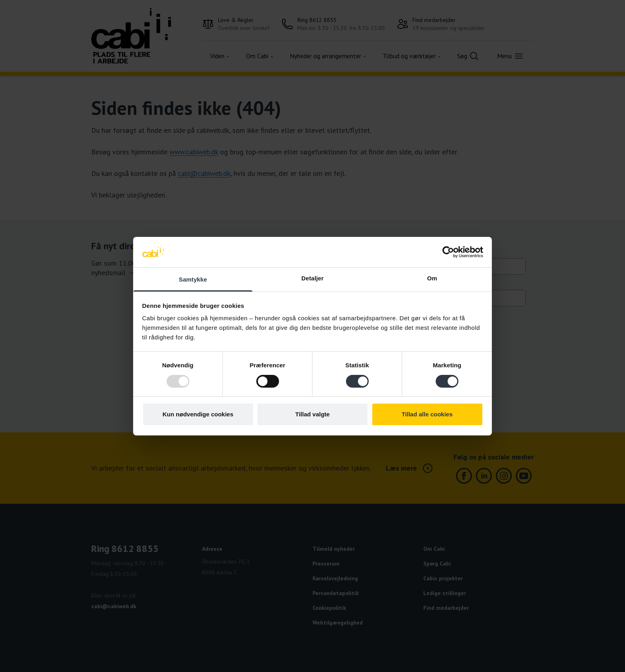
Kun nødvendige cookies (198, 414)
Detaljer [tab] (312, 278)
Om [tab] (432, 278)
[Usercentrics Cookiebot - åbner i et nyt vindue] (448, 252)
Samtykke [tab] (193, 279)
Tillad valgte (312, 414)
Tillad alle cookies (427, 414)
